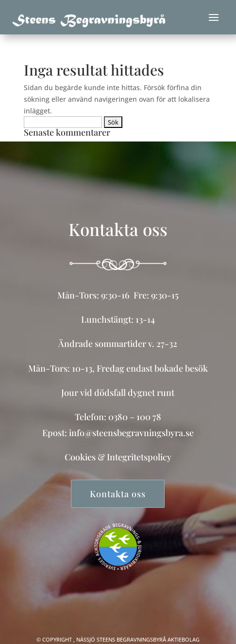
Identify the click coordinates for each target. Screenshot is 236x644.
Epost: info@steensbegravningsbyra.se (118, 433)
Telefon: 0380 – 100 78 (118, 417)
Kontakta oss (118, 494)
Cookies (80, 457)
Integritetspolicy (139, 457)
